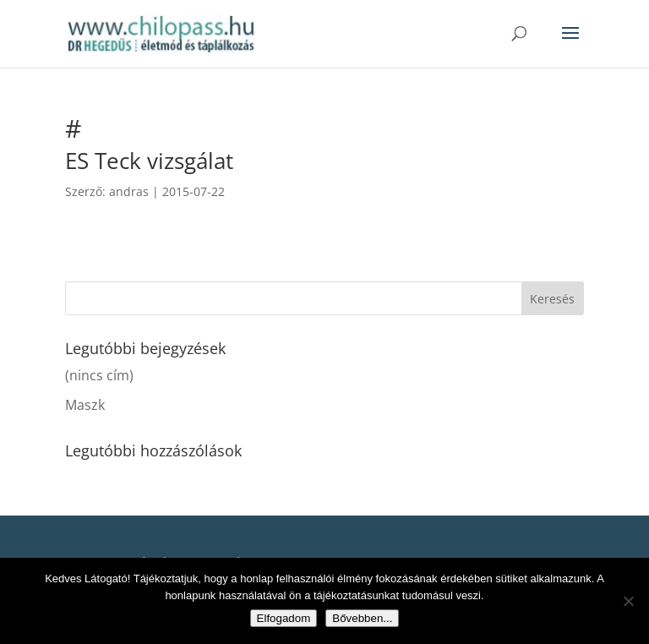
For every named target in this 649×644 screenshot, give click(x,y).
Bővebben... (362, 618)
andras (129, 191)
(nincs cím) (99, 375)
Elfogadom (284, 618)
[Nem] (628, 601)
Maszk (85, 405)
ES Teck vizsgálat (149, 161)
